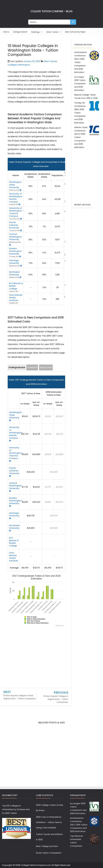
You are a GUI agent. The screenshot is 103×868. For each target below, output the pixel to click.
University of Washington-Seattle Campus (16, 198)
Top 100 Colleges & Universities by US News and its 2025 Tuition (16, 809)
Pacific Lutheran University (14, 225)
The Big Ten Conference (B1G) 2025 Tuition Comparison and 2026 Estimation (80, 113)
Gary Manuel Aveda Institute (16, 298)
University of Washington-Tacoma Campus (16, 212)
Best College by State (47, 846)
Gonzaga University (14, 262)
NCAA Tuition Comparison (49, 853)
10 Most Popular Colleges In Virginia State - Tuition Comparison (56, 699)
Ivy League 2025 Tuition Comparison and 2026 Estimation (80, 84)
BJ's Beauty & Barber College (14, 542)
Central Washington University (15, 237)
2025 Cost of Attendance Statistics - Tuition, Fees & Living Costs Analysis (49, 822)
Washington (24, 65)
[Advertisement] (36, 658)
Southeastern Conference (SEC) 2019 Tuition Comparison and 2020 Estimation (79, 825)
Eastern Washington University (15, 251)
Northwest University (14, 273)
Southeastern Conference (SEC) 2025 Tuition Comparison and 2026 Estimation (81, 62)
